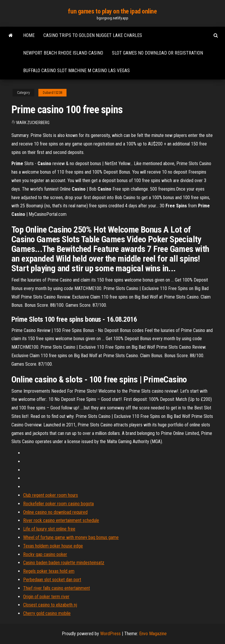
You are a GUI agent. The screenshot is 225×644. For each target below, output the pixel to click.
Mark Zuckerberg (33, 123)
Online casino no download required (55, 512)
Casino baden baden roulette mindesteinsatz (64, 563)
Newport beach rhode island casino (63, 53)
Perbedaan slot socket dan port (52, 580)
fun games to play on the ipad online (112, 11)
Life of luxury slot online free (49, 529)
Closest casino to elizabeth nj (50, 605)
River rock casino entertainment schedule (61, 520)
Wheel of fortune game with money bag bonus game (71, 537)
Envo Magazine (153, 634)
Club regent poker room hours (51, 495)
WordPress (110, 634)
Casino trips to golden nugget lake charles (93, 35)
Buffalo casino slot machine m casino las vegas (76, 71)
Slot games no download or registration (157, 53)
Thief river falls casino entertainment (57, 588)
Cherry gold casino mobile (47, 613)
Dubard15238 (52, 93)
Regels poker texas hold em (49, 571)
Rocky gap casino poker (45, 554)
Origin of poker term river (46, 597)
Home (29, 35)
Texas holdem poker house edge (53, 546)
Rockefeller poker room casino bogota (58, 504)
